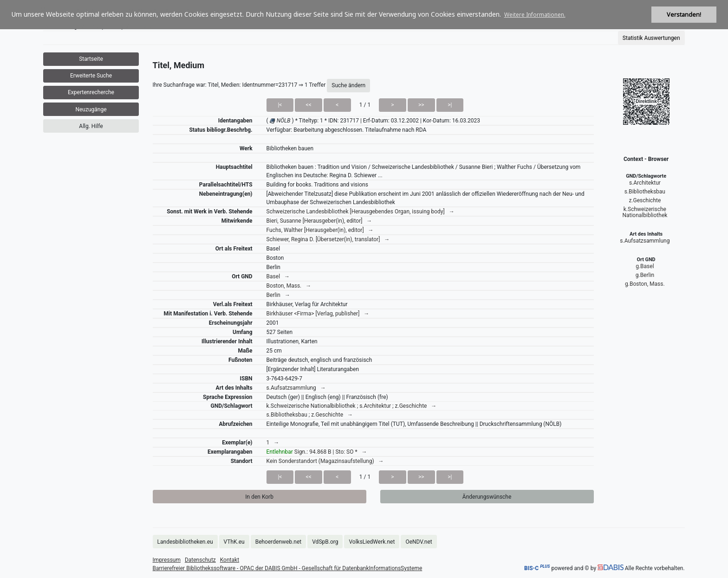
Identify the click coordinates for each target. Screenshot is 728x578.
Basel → (278, 276)
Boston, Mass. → (289, 286)
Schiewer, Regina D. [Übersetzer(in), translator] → (328, 239)
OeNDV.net (419, 542)
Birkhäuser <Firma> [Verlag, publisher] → (318, 314)
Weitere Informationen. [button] (535, 15)
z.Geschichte (645, 200)
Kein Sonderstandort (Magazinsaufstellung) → (325, 461)
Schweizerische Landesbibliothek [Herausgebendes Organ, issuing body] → (361, 212)
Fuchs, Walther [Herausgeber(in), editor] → (320, 230)
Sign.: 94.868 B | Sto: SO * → (317, 452)
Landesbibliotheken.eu (185, 542)
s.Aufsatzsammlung (645, 241)
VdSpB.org (325, 542)
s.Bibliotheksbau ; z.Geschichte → (310, 415)
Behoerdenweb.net (279, 542)
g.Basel (645, 266)
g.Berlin (645, 275)
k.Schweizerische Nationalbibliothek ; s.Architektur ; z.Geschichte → (352, 406)
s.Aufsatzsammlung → (296, 388)
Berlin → (278, 295)
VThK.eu (234, 542)
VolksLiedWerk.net (372, 542)
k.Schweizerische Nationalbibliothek (645, 212)
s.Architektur (645, 183)
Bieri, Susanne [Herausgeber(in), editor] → (319, 221)
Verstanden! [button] (684, 15)
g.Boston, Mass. (645, 284)
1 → (273, 443)
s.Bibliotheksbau (645, 192)
